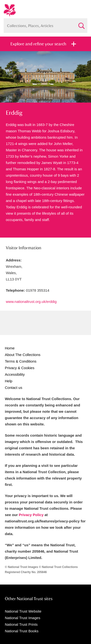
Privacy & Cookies (20, 368)
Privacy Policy (31, 515)
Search (81, 24)
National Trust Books (22, 631)
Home (10, 348)
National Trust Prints (21, 624)
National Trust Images (23, 618)
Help (9, 381)
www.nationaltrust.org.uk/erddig (31, 302)
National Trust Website (23, 611)
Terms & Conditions (21, 361)
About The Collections (23, 355)
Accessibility (15, 374)
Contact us (14, 388)
